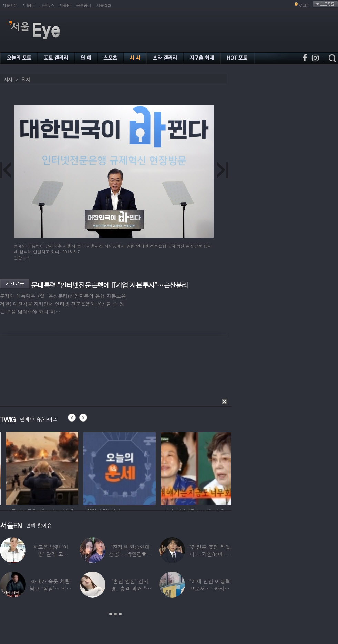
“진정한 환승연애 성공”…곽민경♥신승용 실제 (130, 554)
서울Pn (28, 5)
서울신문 (10, 5)
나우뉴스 (47, 5)
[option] (69, 467)
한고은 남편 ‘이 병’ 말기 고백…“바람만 (50, 554)
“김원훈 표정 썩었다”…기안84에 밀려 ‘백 (209, 554)
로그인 (304, 5)
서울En (65, 5)
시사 (8, 79)
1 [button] (111, 614)
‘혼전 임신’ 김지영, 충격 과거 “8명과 (130, 588)
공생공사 (84, 5)
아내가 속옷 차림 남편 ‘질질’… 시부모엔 (51, 588)
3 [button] (120, 614)
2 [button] (115, 614)
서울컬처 (104, 5)
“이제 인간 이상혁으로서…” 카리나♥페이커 (209, 588)
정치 (25, 79)
